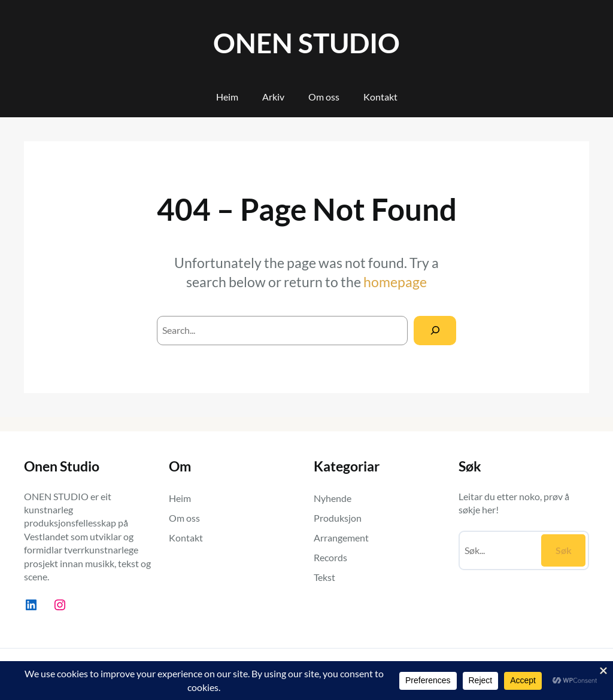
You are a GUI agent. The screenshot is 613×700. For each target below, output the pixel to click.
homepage (395, 282)
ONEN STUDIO (306, 43)
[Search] (435, 331)
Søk (564, 550)
